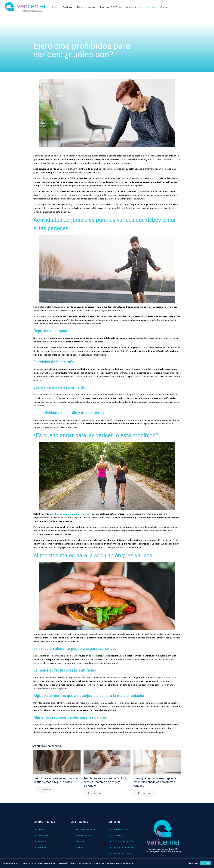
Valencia (42, 841)
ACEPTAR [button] (205, 863)
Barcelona (43, 835)
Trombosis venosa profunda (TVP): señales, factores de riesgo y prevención (106, 782)
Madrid (41, 829)
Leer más (194, 863)
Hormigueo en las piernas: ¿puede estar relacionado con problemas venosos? (155, 782)
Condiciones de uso (123, 841)
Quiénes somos (121, 829)
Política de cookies (122, 853)
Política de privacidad (124, 847)
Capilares (80, 841)
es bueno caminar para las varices (71, 514)
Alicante (42, 847)
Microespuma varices (86, 829)
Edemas (79, 847)
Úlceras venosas (84, 835)
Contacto (118, 835)
